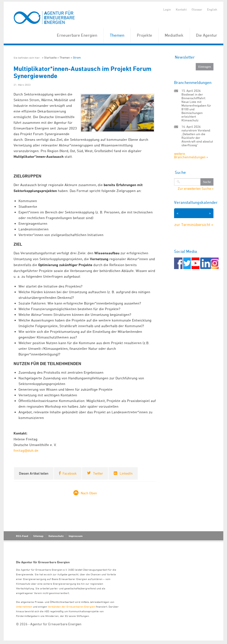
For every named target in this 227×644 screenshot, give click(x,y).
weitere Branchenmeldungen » (191, 155)
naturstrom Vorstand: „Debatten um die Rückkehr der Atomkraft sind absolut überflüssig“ (197, 138)
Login (167, 9)
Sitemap (38, 536)
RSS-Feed (22, 536)
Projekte (145, 35)
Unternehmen (24, 606)
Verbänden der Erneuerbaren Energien (71, 606)
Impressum (76, 536)
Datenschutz (56, 536)
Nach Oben (89, 493)
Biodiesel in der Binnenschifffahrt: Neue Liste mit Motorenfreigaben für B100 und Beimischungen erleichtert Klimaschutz (196, 107)
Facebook (70, 473)
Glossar (197, 9)
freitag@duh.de (26, 450)
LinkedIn (126, 473)
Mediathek (174, 35)
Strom (77, 57)
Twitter (98, 473)
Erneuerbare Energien (77, 35)
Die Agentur (207, 35)
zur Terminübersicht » (194, 225)
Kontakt (181, 9)
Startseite (50, 57)
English (212, 9)
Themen (117, 35)
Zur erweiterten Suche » (196, 189)
